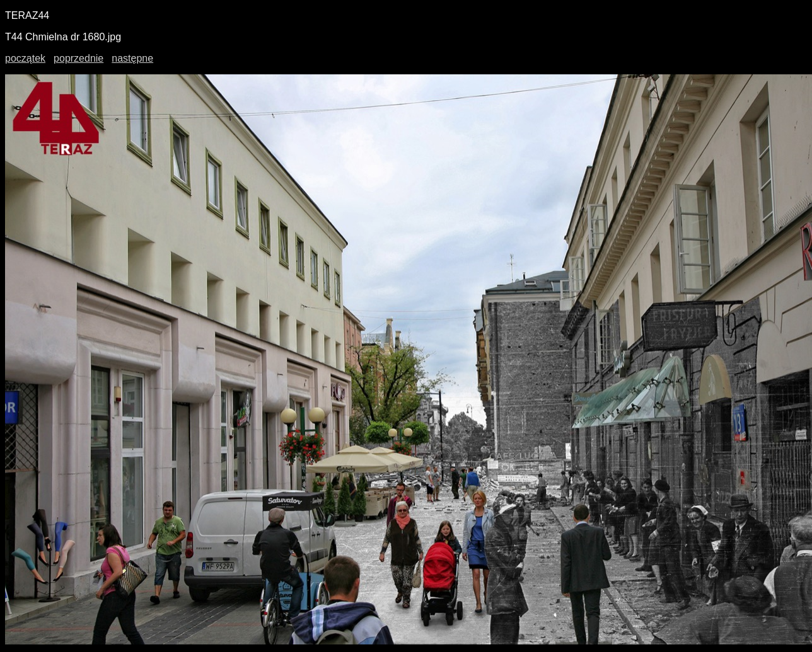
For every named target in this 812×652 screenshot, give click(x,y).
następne (132, 58)
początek (25, 58)
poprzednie (78, 58)
